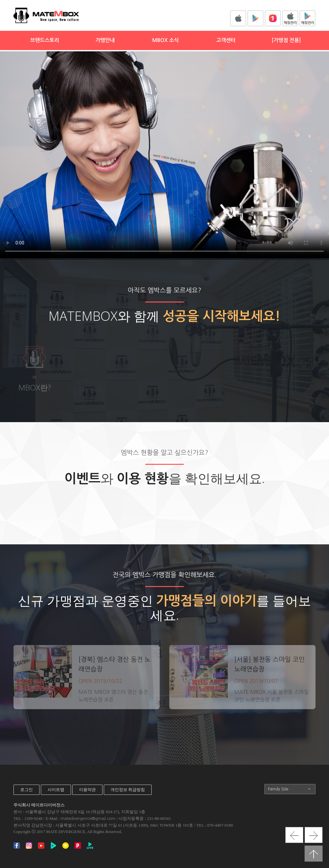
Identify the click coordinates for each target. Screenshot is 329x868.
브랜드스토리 (45, 40)
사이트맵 (56, 790)
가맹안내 (105, 40)
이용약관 (87, 790)
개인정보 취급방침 (128, 790)
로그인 (27, 790)
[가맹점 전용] (286, 40)
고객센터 (226, 40)
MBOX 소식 (165, 40)
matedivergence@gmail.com (88, 818)
